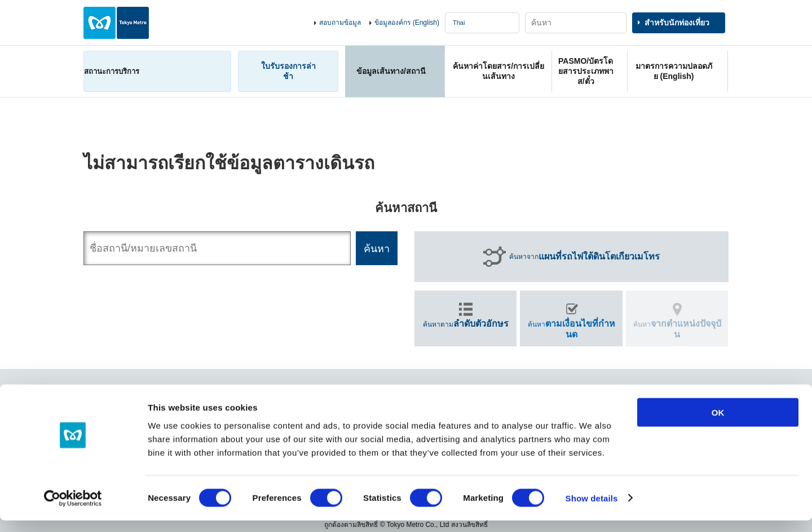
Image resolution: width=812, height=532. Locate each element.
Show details (592, 510)
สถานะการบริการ (112, 71)
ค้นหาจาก (584, 257)
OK (718, 424)
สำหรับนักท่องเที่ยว (677, 23)
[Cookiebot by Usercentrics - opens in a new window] (73, 510)
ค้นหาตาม (466, 324)
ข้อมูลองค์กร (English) (407, 23)
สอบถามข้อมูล (340, 23)
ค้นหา (572, 329)
